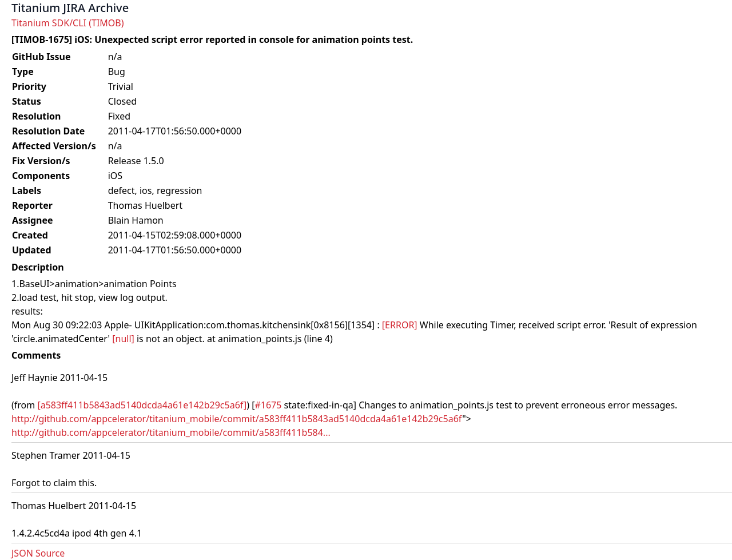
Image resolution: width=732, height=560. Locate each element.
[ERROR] (400, 325)
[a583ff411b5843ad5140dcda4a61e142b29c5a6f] (142, 405)
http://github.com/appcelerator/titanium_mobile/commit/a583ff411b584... (171, 432)
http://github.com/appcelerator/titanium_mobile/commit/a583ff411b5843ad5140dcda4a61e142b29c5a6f (237, 419)
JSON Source (38, 553)
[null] (123, 339)
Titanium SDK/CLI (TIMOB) (68, 23)
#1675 (268, 405)
